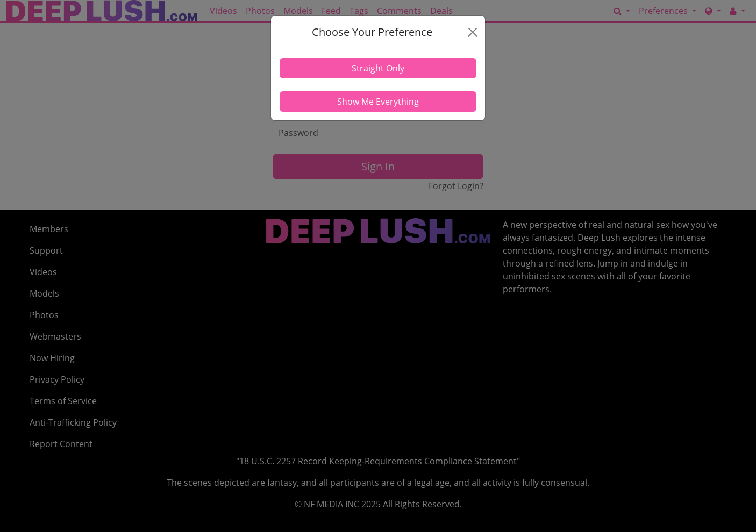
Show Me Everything (378, 102)
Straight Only (378, 68)
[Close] (472, 32)
